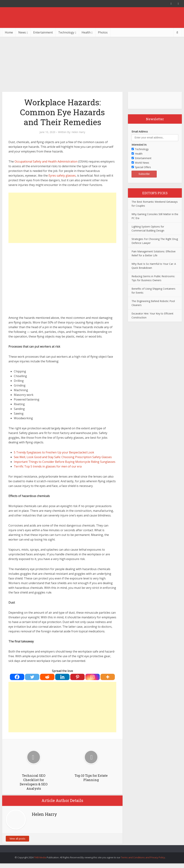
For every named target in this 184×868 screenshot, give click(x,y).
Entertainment (43, 32)
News (22, 32)
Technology (66, 32)
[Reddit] (47, 677)
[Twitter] (32, 677)
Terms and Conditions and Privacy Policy (143, 857)
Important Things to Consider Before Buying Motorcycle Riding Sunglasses (65, 462)
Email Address (140, 131)
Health (86, 32)
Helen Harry (78, 132)
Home (9, 32)
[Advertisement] (92, 64)
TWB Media (40, 857)
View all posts (17, 839)
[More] (108, 677)
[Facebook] (17, 677)
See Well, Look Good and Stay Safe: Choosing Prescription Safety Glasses (63, 457)
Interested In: (139, 145)
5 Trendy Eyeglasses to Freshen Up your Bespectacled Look (54, 452)
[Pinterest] (77, 677)
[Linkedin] (62, 677)
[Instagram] (93, 677)
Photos (103, 32)
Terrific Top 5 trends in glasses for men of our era (48, 466)
